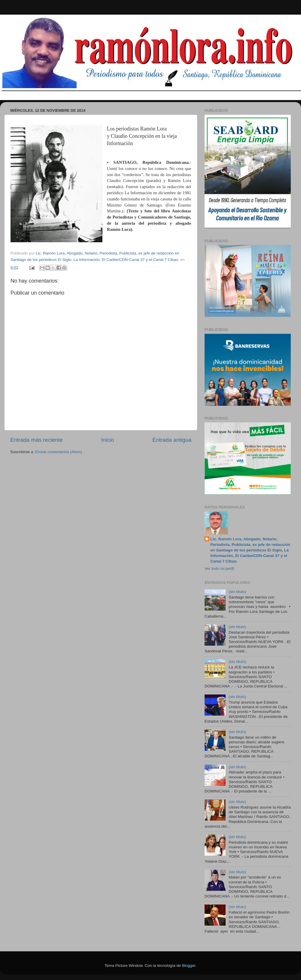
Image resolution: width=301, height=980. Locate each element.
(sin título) (237, 592)
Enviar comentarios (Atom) (59, 452)
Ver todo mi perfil (219, 569)
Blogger (189, 966)
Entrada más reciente (37, 440)
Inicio (108, 440)
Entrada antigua (172, 440)
